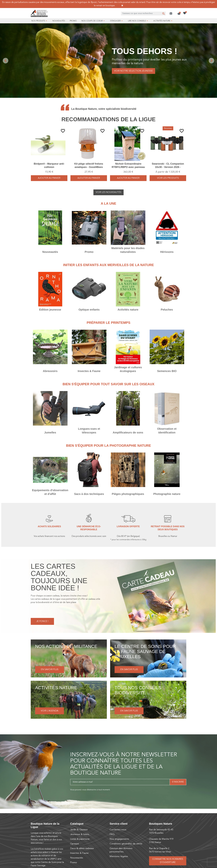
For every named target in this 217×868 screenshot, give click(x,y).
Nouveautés (50, 252)
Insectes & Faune (89, 371)
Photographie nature (167, 494)
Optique (75, 844)
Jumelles (50, 432)
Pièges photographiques (128, 494)
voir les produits (168, 178)
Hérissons (167, 252)
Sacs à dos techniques (89, 494)
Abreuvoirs (50, 371)
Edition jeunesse (50, 310)
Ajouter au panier (49, 178)
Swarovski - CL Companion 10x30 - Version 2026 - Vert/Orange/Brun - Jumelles (168, 167)
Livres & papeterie (80, 839)
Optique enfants (89, 310)
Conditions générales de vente (126, 844)
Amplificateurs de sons (128, 432)
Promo (89, 252)
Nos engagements (119, 839)
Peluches (167, 310)
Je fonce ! (42, 621)
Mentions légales (119, 856)
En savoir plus (50, 670)
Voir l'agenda (50, 711)
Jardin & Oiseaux (79, 830)
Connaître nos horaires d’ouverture (168, 861)
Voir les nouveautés (108, 192)
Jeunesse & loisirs (80, 834)
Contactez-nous (118, 830)
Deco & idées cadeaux (82, 848)
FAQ (112, 834)
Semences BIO (167, 371)
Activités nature (128, 310)
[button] (179, 14)
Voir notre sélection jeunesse (133, 71)
